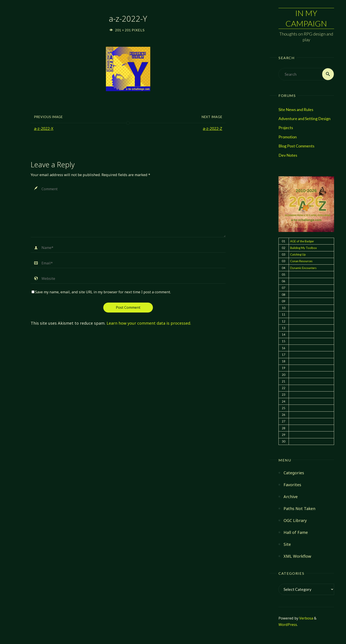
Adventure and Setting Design (305, 119)
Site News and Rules (296, 109)
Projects (286, 128)
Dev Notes (288, 155)
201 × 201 (123, 30)
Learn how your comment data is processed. (149, 323)
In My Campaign (306, 18)
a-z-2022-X (44, 128)
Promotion (288, 137)
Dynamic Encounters (303, 268)
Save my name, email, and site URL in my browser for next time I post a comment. (101, 292)
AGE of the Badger (302, 241)
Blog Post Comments (296, 146)
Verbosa (306, 618)
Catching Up (298, 254)
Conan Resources (301, 261)
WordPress (288, 625)
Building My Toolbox (304, 248)
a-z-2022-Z (212, 128)
